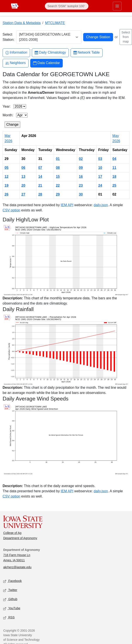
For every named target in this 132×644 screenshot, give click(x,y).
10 (100, 168)
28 (40, 194)
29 (58, 194)
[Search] (67, 6)
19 (7, 185)
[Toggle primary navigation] (117, 6)
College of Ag (12, 533)
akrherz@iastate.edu (17, 567)
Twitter (10, 590)
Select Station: (8, 37)
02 (81, 159)
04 (114, 159)
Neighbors (16, 63)
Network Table (87, 53)
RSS (9, 618)
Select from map (126, 37)
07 (40, 168)
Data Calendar (47, 63)
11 (114, 168)
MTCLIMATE (55, 23)
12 (7, 177)
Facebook (13, 581)
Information (16, 53)
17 (100, 177)
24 (100, 185)
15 (58, 177)
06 (23, 168)
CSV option (11, 210)
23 (81, 185)
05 (7, 168)
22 (58, 185)
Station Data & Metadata (22, 23)
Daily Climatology (50, 53)
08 (58, 168)
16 (81, 177)
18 (114, 177)
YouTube (12, 609)
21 (40, 185)
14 (40, 177)
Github (10, 599)
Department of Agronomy (20, 538)
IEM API (67, 205)
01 (58, 159)
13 (23, 177)
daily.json (101, 205)
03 (100, 159)
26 (7, 194)
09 (81, 168)
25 (114, 185)
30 (81, 194)
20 (23, 185)
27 (23, 194)
